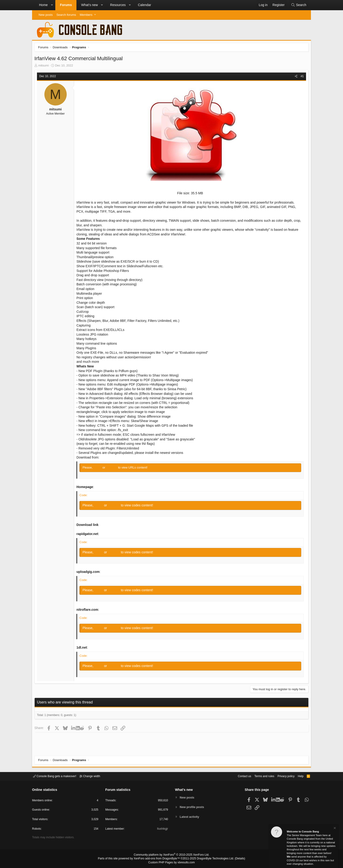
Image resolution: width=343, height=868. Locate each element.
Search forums (66, 15)
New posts (46, 15)
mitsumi (45, 67)
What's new (89, 5)
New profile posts (193, 807)
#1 (301, 77)
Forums (66, 5)
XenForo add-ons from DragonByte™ (158, 859)
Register (113, 469)
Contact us (237, 776)
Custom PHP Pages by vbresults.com (171, 863)
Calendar (144, 5)
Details (234, 859)
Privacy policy (282, 776)
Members (86, 15)
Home (43, 5)
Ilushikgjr (162, 830)
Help (298, 776)
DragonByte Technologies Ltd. (212, 859)
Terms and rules (259, 776)
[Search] (299, 5)
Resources (118, 5)
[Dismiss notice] (334, 829)
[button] (52, 5)
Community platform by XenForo (171, 855)
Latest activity (190, 817)
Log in (99, 469)
